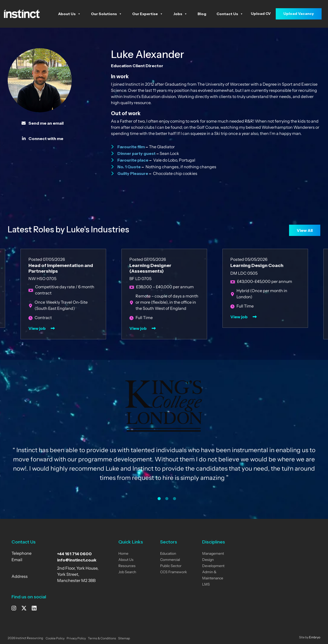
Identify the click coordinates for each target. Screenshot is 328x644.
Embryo (315, 638)
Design (208, 560)
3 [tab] (175, 499)
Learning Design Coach (257, 265)
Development (213, 566)
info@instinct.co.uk (77, 560)
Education (168, 554)
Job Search (127, 572)
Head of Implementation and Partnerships (61, 268)
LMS (206, 585)
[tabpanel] (164, 435)
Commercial (170, 560)
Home (123, 554)
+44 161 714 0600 (74, 554)
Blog (202, 14)
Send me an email (43, 123)
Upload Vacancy (299, 14)
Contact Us (230, 14)
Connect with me (43, 138)
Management (213, 554)
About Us (69, 14)
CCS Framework (173, 572)
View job (37, 328)
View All (305, 230)
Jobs (180, 14)
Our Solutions (106, 14)
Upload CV (261, 14)
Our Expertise (148, 14)
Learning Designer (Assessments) (150, 268)
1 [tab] (159, 499)
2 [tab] (167, 499)
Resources (127, 566)
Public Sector (171, 566)
